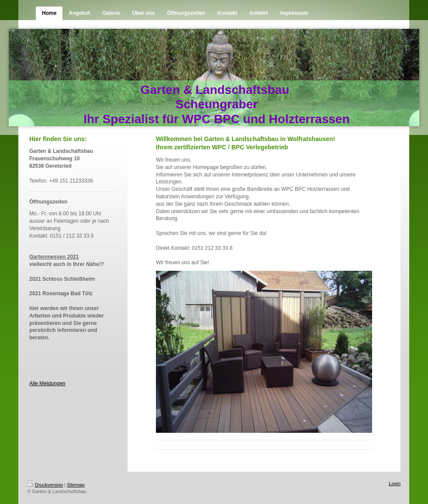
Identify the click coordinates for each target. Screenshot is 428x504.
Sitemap (76, 485)
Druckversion (45, 485)
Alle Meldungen (47, 383)
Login (395, 483)
